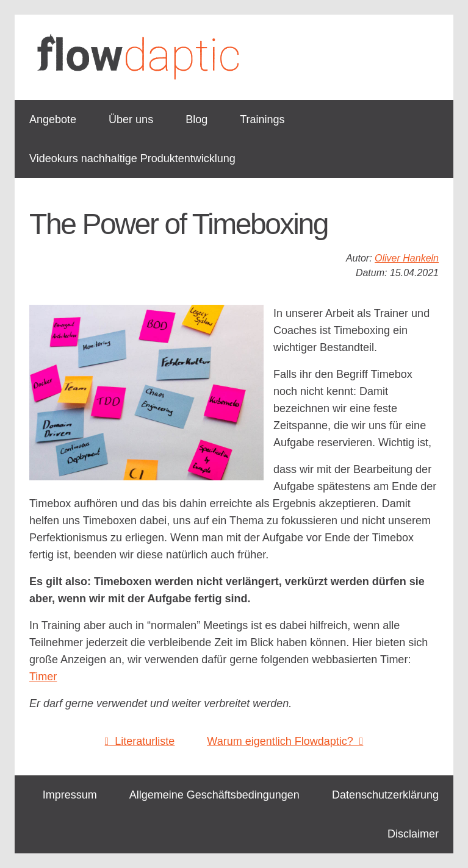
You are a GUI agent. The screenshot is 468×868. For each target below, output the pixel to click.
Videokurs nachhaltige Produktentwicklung (132, 158)
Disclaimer (413, 834)
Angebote (53, 119)
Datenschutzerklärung (385, 795)
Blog (196, 119)
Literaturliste (140, 741)
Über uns (131, 119)
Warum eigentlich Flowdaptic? (285, 741)
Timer (43, 677)
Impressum (70, 795)
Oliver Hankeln (407, 258)
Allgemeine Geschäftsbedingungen (214, 795)
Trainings (262, 119)
